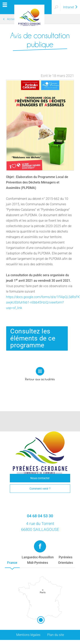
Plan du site (56, 635)
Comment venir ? (40, 489)
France (12, 563)
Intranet (71, 7)
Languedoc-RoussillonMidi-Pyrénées (38, 560)
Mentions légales (28, 635)
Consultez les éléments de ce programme (33, 338)
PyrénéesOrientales (66, 560)
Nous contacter (40, 478)
